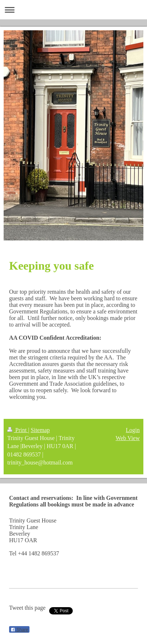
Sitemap (40, 430)
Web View (128, 438)
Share (19, 630)
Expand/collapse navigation (73, 10)
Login (133, 430)
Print (18, 430)
